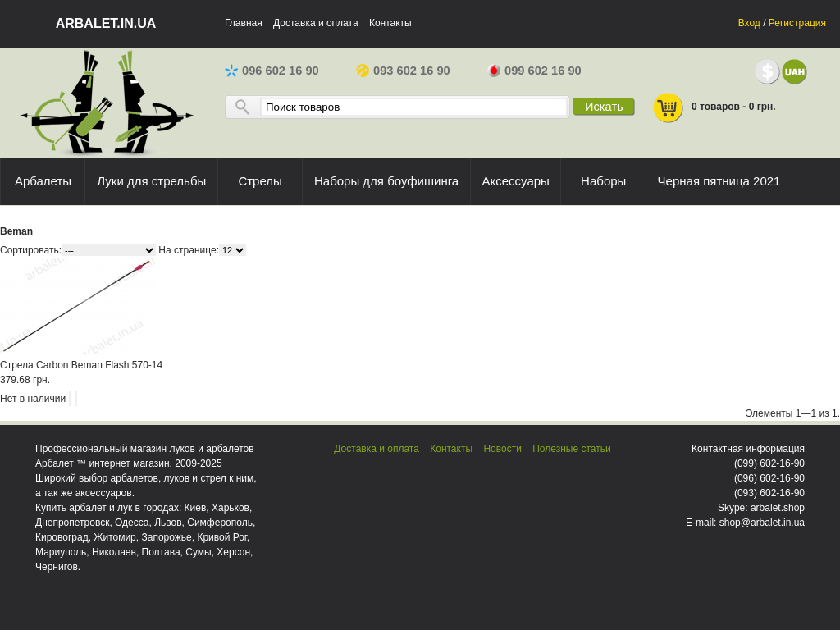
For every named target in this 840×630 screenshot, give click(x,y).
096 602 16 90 (272, 71)
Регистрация (797, 23)
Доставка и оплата (316, 23)
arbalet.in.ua (106, 23)
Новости (502, 449)
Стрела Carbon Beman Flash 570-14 (81, 365)
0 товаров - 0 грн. (714, 108)
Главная (244, 23)
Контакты (390, 23)
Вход (749, 23)
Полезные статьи (571, 449)
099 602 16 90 (534, 71)
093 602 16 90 (403, 71)
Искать (604, 107)
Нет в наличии (33, 399)
